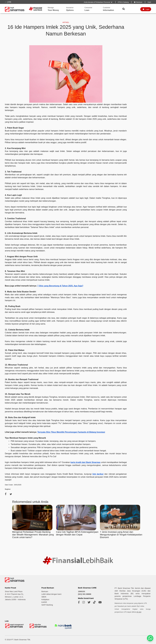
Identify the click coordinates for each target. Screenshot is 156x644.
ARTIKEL (66, 22)
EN (10, 2)
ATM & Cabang (123, 2)
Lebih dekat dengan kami (51, 594)
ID (6, 2)
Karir (149, 2)
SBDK (44, 597)
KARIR (44, 602)
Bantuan (138, 2)
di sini (139, 612)
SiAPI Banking (47, 605)
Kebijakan (45, 600)
